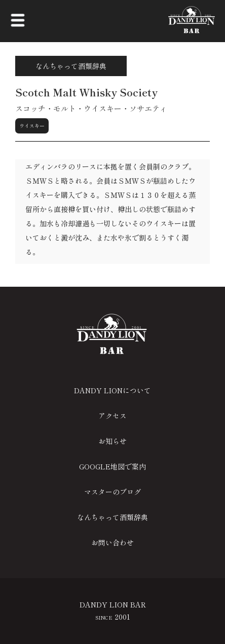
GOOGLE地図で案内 (113, 466)
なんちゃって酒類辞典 (113, 517)
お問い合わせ (113, 543)
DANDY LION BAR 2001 (113, 611)
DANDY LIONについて (113, 390)
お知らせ (113, 441)
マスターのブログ (113, 492)
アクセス (113, 416)
